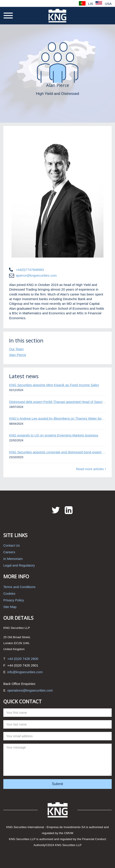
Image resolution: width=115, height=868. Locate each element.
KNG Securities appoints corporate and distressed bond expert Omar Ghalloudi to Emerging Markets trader (57, 452)
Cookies (9, 593)
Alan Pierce (18, 355)
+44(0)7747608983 (30, 270)
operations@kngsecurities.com (30, 690)
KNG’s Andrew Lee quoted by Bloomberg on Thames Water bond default (57, 418)
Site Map (10, 607)
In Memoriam (13, 559)
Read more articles (91, 469)
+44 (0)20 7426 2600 (23, 659)
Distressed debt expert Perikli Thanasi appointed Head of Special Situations (57, 402)
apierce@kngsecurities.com (36, 275)
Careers (9, 552)
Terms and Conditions (19, 587)
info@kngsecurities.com (25, 672)
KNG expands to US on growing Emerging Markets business (54, 435)
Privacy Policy (14, 600)
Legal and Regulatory (19, 565)
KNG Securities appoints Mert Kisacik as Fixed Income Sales (54, 385)
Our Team (16, 349)
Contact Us (12, 545)
